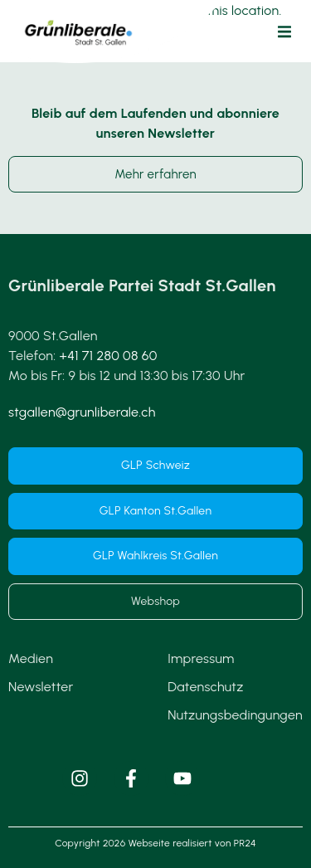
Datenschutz (205, 687)
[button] (284, 32)
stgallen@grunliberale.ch (82, 412)
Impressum (201, 658)
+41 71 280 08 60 (109, 356)
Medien (31, 658)
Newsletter (41, 687)
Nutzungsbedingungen (235, 715)
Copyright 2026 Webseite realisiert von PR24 (155, 843)
